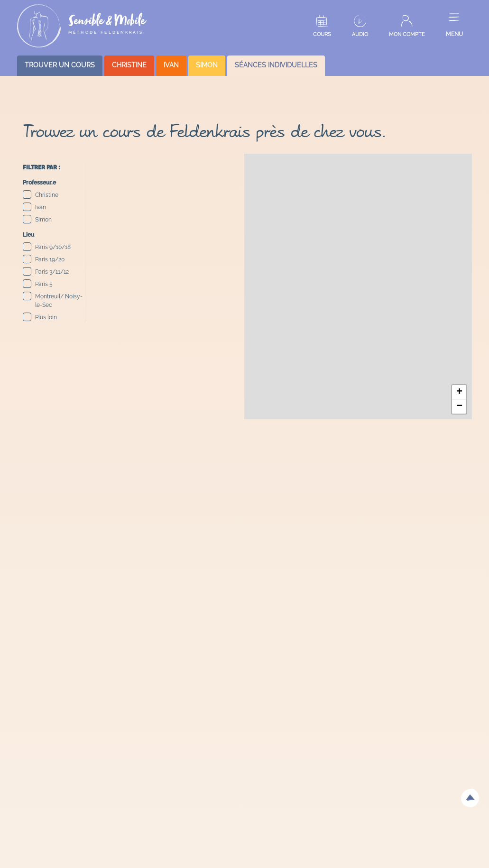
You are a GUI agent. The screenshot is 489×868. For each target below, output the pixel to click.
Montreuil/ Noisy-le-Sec (53, 300)
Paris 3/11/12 (46, 272)
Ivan (34, 207)
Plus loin (40, 317)
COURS (322, 34)
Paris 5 (38, 284)
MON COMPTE (407, 34)
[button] (459, 392)
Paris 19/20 (44, 259)
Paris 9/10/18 (47, 247)
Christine (41, 195)
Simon (37, 219)
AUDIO (360, 34)
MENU (454, 34)
